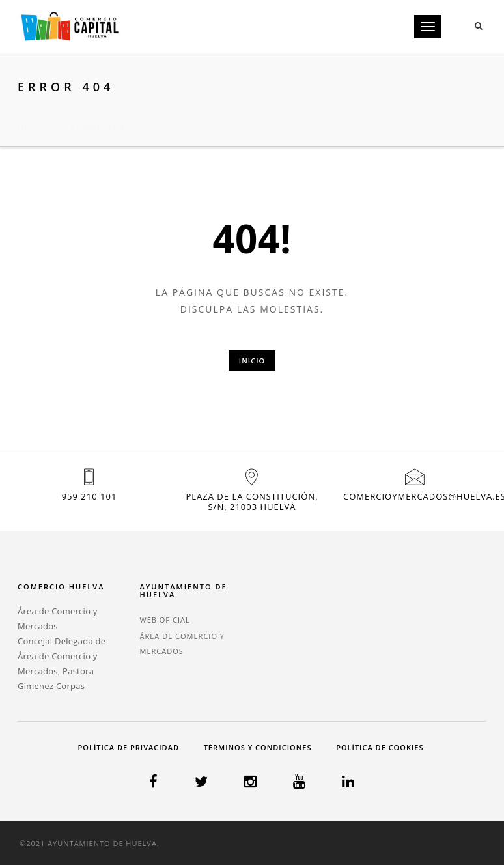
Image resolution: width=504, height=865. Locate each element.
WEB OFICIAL (165, 620)
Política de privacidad (129, 747)
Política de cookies (380, 747)
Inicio (34, 112)
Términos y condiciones (258, 747)
